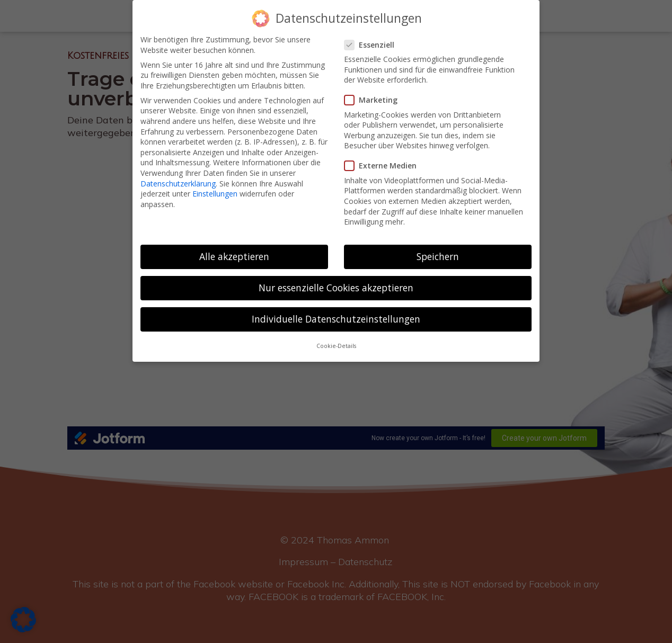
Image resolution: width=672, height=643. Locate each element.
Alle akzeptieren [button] (234, 256)
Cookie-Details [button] (336, 346)
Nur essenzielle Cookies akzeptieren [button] (336, 288)
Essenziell (374, 45)
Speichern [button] (438, 256)
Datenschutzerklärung (178, 184)
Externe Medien (385, 166)
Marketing (375, 100)
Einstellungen (215, 194)
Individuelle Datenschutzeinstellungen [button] (336, 319)
